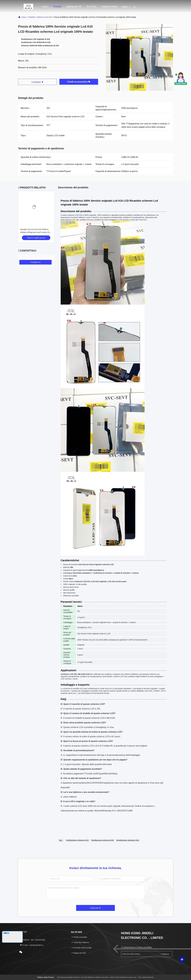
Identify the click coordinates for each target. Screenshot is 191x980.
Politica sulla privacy (46, 977)
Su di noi (91, 7)
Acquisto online (110, 7)
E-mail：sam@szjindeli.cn (32, 945)
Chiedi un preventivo (79, 82)
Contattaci (37, 82)
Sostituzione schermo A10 (103, 840)
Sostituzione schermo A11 (77, 840)
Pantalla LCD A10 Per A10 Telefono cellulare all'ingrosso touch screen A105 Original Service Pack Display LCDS (36, 232)
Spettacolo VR (74, 7)
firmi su (165, 954)
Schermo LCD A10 (44, 17)
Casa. (45, 7)
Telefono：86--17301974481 (33, 940)
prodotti (57, 7)
